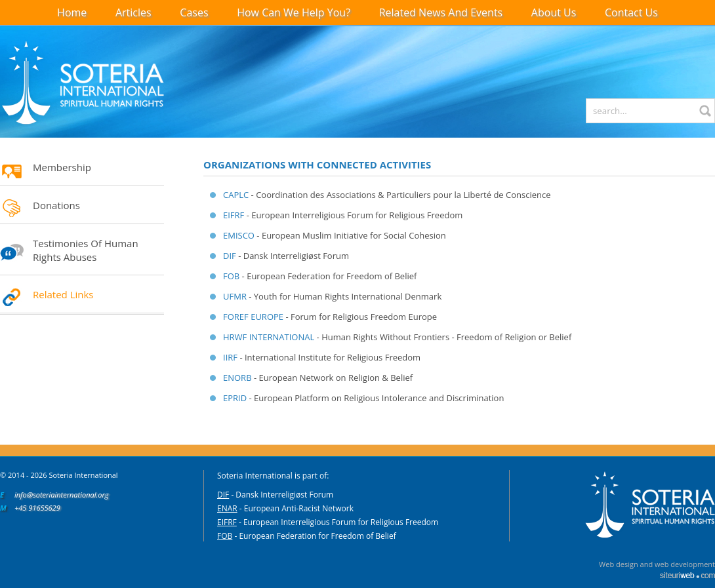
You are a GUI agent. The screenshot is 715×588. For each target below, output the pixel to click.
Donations (56, 205)
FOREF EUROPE (253, 317)
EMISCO (239, 235)
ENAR (227, 508)
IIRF (230, 357)
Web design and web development (657, 564)
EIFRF (234, 215)
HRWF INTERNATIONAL (269, 337)
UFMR (235, 296)
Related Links (63, 294)
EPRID (235, 398)
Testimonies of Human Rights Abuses (86, 250)
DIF (230, 256)
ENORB (237, 378)
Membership (62, 167)
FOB (231, 276)
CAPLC (236, 195)
